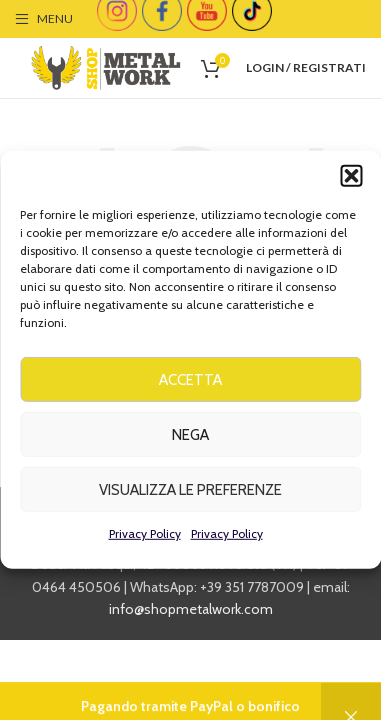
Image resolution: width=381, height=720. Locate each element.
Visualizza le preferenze (190, 494)
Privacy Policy (145, 537)
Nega (190, 439)
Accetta (190, 384)
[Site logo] (106, 66)
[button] (351, 180)
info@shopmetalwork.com (191, 609)
